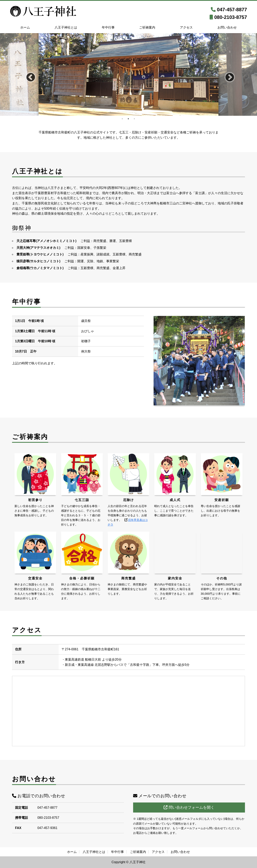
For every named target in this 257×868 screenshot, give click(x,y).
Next (227, 75)
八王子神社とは (66, 27)
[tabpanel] (128, 74)
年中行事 (108, 27)
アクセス (186, 27)
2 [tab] (128, 119)
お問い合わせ (227, 27)
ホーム (25, 27)
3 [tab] (135, 119)
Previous (28, 75)
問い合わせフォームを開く (189, 807)
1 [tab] (122, 119)
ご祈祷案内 (147, 27)
